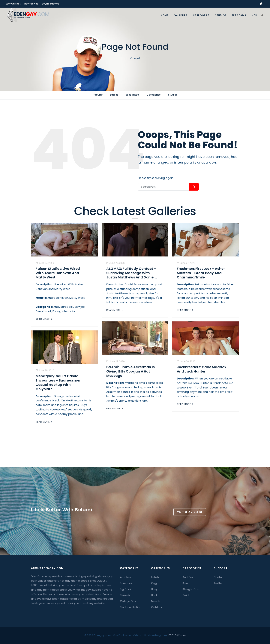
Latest (114, 95)
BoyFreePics (31, 4)
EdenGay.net (13, 4)
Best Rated (132, 95)
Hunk (154, 595)
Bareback (126, 583)
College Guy (128, 601)
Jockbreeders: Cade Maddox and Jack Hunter (202, 369)
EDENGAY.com (177, 635)
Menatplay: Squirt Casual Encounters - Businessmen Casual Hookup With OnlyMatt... (59, 382)
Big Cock (126, 589)
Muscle (156, 601)
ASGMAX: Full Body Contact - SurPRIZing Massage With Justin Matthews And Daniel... (132, 273)
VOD (254, 15)
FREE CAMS (239, 15)
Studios (221, 15)
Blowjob (125, 595)
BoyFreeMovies (50, 4)
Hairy (154, 589)
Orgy (154, 583)
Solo (185, 583)
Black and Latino (131, 607)
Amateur (126, 577)
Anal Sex (188, 577)
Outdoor (157, 607)
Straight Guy (191, 589)
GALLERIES (180, 15)
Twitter (218, 583)
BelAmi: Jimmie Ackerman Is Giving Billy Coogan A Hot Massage (130, 371)
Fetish (155, 577)
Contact (219, 577)
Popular (98, 95)
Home (165, 15)
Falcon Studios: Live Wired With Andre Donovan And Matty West (58, 273)
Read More (44, 319)
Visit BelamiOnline (190, 512)
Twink (186, 595)
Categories (201, 15)
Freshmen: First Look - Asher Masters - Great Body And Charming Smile (201, 273)
